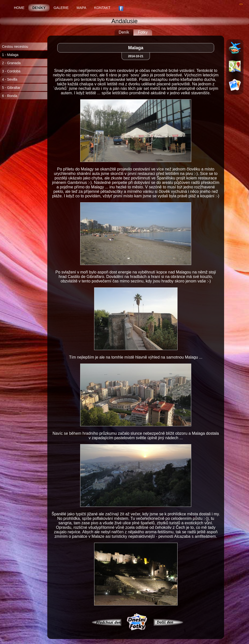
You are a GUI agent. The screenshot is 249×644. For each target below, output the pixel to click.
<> (241, 4)
